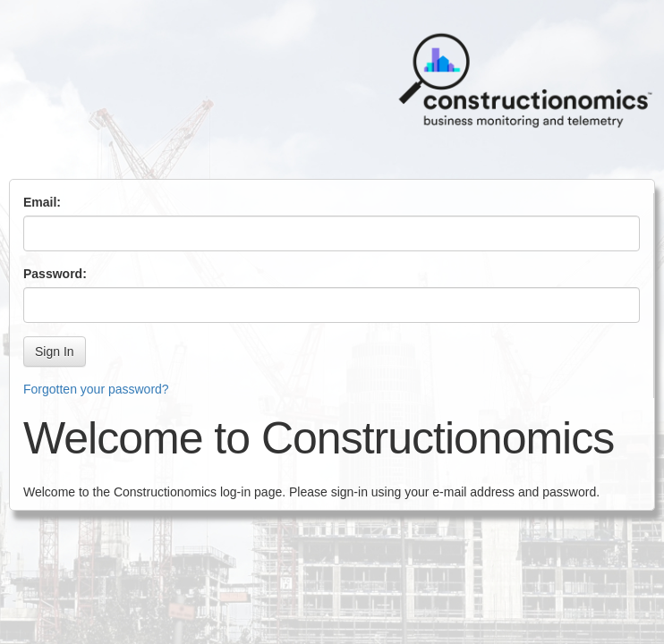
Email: (42, 202)
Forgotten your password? (96, 389)
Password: (55, 274)
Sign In (55, 352)
